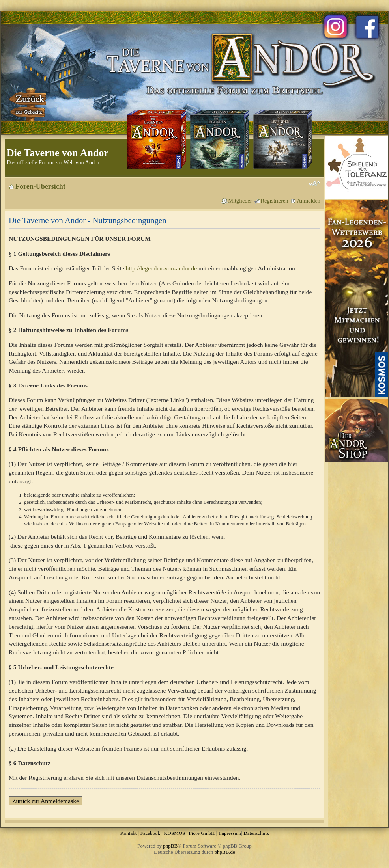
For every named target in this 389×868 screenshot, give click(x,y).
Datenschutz (256, 833)
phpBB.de (225, 852)
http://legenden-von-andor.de (162, 268)
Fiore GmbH (202, 833)
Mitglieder (240, 201)
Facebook (150, 833)
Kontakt (128, 833)
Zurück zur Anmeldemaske (46, 801)
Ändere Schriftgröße (315, 184)
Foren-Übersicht (40, 186)
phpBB (170, 846)
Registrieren (275, 201)
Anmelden (309, 201)
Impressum (230, 833)
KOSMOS (174, 833)
